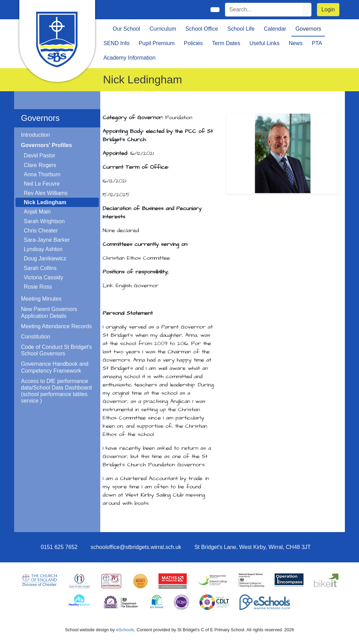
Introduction (35, 135)
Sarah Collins (40, 268)
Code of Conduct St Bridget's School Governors (57, 350)
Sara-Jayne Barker (47, 240)
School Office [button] (202, 29)
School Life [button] (241, 29)
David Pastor (40, 155)
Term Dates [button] (226, 43)
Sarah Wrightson (44, 221)
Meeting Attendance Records (56, 326)
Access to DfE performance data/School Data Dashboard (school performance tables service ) (56, 391)
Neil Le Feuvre (42, 184)
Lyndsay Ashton (43, 249)
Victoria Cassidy (43, 277)
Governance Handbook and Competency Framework (55, 367)
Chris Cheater (41, 231)
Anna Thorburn (42, 174)
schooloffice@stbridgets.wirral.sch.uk (136, 547)
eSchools (125, 630)
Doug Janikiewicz (45, 258)
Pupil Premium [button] (157, 43)
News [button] (296, 43)
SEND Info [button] (116, 43)
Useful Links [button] (264, 43)
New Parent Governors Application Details (49, 312)
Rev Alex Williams (46, 193)
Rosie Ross (38, 287)
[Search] (264, 10)
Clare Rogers (40, 165)
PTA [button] (317, 43)
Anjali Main (37, 212)
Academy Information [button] (129, 58)
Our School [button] (126, 29)
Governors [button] (309, 29)
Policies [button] (193, 43)
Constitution (36, 337)
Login (328, 9)
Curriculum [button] (163, 29)
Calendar (275, 29)
